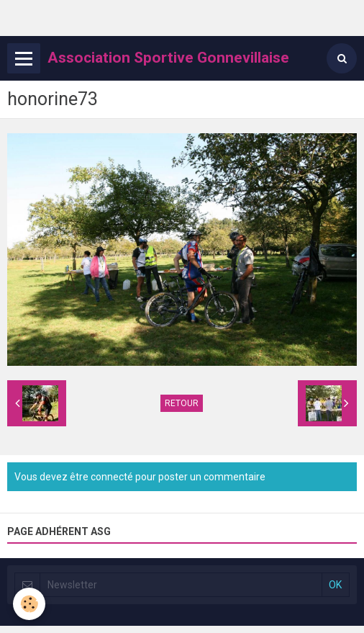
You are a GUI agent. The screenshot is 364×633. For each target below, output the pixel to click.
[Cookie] (29, 604)
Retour (182, 403)
